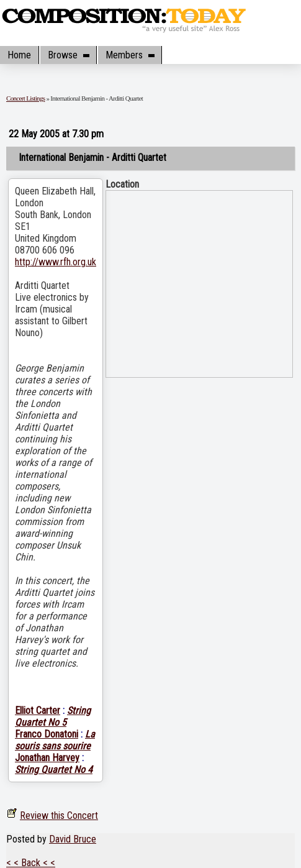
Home (19, 55)
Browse (68, 55)
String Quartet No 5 (53, 716)
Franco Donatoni (47, 734)
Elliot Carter (38, 710)
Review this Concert (59, 815)
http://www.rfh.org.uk (56, 262)
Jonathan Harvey (47, 758)
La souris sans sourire (55, 740)
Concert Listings (25, 98)
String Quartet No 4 (54, 770)
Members (130, 55)
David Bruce (73, 839)
